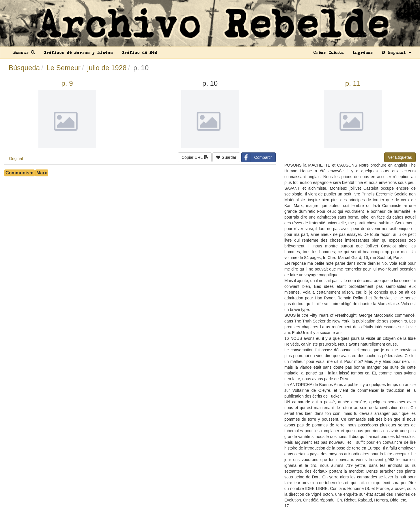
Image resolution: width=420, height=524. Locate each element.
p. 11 (353, 83)
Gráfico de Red (139, 53)
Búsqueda (24, 68)
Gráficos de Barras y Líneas (78, 53)
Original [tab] (16, 158)
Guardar (226, 157)
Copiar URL (195, 157)
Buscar (24, 53)
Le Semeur (63, 68)
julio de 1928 (107, 68)
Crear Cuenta (328, 53)
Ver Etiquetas (400, 157)
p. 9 (67, 83)
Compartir (257, 157)
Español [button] (396, 53)
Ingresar (363, 53)
